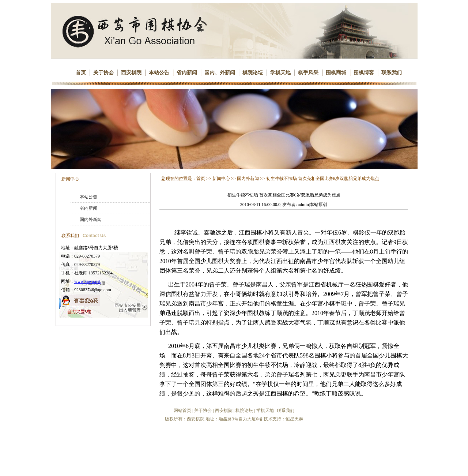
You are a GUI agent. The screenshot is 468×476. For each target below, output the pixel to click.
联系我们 (392, 73)
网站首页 (182, 411)
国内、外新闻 (220, 73)
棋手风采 (308, 73)
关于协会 (103, 73)
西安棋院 (131, 73)
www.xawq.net (87, 281)
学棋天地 (280, 73)
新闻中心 (70, 179)
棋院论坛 (253, 73)
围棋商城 (336, 73)
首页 (81, 73)
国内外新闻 (91, 220)
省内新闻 (187, 73)
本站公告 (159, 73)
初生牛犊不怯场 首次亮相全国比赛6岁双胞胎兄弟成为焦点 (323, 179)
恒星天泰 (294, 419)
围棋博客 (364, 73)
